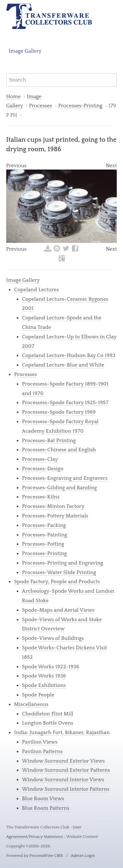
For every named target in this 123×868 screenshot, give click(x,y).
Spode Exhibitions (44, 685)
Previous (16, 166)
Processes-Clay (40, 459)
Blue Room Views (43, 799)
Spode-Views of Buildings (53, 638)
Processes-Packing (44, 525)
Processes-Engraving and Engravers (65, 478)
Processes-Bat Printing (49, 441)
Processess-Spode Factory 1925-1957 (65, 403)
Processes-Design (43, 469)
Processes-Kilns (41, 497)
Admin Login (83, 856)
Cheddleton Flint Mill (48, 714)
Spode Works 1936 (44, 676)
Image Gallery (25, 51)
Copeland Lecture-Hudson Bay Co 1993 (69, 355)
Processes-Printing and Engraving (62, 563)
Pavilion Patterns (42, 751)
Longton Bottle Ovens (48, 723)
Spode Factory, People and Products (57, 582)
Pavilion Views (40, 742)
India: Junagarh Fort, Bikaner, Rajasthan (62, 732)
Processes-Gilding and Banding (60, 488)
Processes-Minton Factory (53, 506)
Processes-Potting (43, 544)
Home (13, 97)
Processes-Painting (45, 535)
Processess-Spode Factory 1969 (59, 412)
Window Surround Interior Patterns (66, 789)
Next (112, 166)
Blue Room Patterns (46, 808)
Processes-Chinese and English (59, 450)
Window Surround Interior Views (63, 780)
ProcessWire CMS (46, 856)
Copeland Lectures (36, 290)
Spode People (38, 695)
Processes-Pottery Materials (55, 516)
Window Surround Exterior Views (63, 761)
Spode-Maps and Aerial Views (58, 610)
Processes (40, 106)
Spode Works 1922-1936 (51, 667)
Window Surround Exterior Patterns (66, 770)
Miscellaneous (31, 704)
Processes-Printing (81, 106)
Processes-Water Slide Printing (59, 572)
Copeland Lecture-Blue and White (63, 365)
